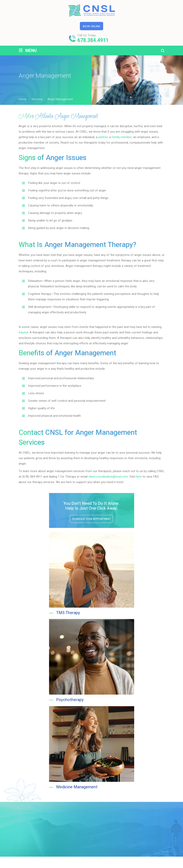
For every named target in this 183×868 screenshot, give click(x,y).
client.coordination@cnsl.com (108, 477)
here (139, 477)
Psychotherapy (70, 700)
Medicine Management (77, 788)
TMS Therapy (68, 613)
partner (103, 137)
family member (122, 137)
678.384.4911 (93, 40)
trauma (23, 332)
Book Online (91, 26)
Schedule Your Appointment (91, 519)
